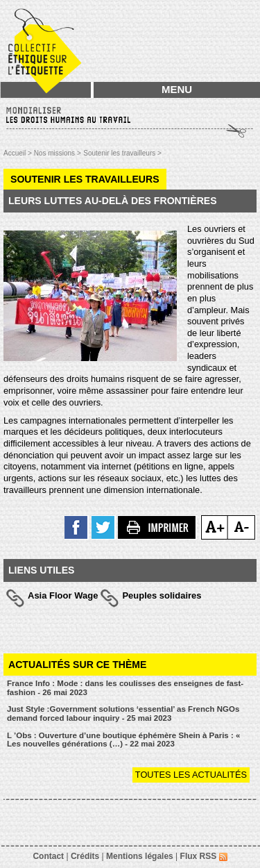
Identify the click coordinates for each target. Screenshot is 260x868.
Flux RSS (204, 856)
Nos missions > (58, 153)
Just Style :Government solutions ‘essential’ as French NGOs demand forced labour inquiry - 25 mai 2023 (123, 713)
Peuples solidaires (162, 595)
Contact (48, 856)
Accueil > (19, 153)
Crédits (85, 856)
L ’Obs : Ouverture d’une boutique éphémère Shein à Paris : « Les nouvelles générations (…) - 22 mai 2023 (123, 740)
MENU (177, 89)
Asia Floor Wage (63, 595)
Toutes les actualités (191, 775)
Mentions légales (140, 856)
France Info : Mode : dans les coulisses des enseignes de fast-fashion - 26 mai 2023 (125, 688)
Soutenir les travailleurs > (122, 153)
